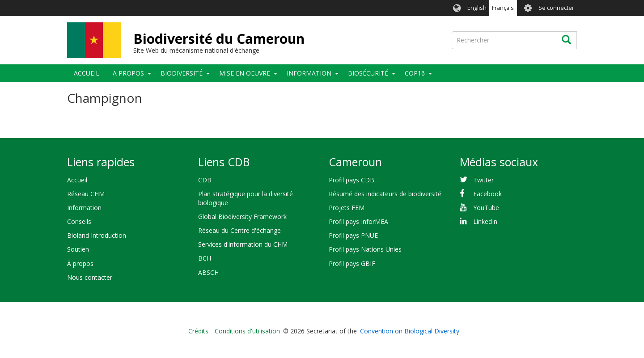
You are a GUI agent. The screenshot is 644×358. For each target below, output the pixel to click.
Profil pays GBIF (352, 263)
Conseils (79, 221)
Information (309, 73)
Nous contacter (90, 277)
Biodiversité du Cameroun (219, 39)
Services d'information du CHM (243, 244)
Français (503, 8)
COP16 (415, 73)
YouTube (486, 208)
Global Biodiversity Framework (242, 217)
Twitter (483, 180)
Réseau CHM (86, 194)
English (477, 8)
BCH (205, 258)
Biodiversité (182, 73)
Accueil (87, 73)
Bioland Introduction (97, 235)
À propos (80, 263)
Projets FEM (347, 208)
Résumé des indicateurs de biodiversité (385, 194)
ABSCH (208, 272)
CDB (205, 180)
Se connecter (556, 8)
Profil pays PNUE (353, 235)
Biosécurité (368, 73)
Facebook (487, 194)
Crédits (198, 331)
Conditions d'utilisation (247, 331)
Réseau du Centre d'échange (239, 230)
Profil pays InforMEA (358, 221)
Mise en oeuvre (245, 73)
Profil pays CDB (352, 180)
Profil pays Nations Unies (365, 249)
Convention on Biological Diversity (410, 331)
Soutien (78, 249)
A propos (128, 73)
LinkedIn (485, 221)
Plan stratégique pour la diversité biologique (246, 198)
